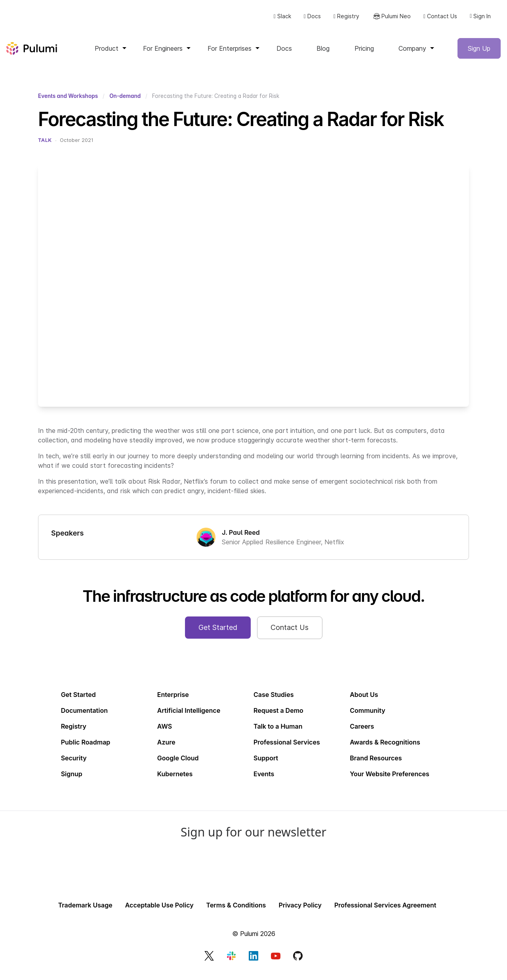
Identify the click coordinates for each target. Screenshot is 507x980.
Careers (362, 733)
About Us (364, 701)
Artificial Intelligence (189, 717)
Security (74, 764)
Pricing (364, 55)
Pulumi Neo (389, 21)
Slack (279, 20)
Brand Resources (376, 764)
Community (368, 717)
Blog (323, 55)
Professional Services (287, 748)
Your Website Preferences (390, 780)
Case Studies (274, 701)
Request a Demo (278, 717)
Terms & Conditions (236, 912)
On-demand (125, 102)
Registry (344, 20)
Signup (72, 780)
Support (266, 764)
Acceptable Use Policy (159, 912)
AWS (165, 733)
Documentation (84, 717)
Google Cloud (178, 764)
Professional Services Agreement (385, 912)
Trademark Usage (85, 912)
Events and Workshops (68, 102)
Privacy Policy (300, 912)
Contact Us (437, 20)
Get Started (78, 701)
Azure (166, 748)
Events (264, 780)
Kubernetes (175, 780)
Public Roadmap (86, 748)
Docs (310, 20)
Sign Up (479, 55)
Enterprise (173, 701)
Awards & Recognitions (385, 748)
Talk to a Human (278, 733)
